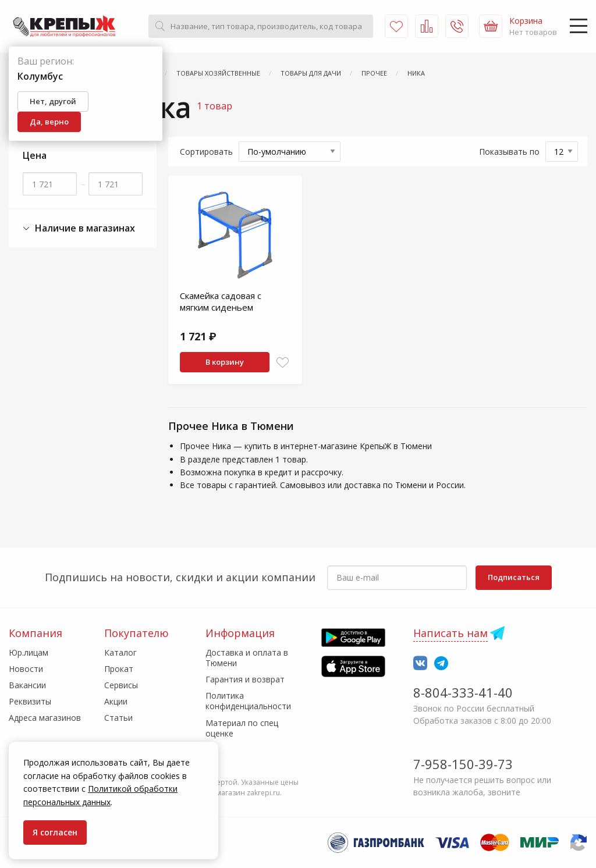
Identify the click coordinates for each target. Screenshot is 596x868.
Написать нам (450, 633)
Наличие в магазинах (79, 228)
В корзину (225, 362)
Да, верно (49, 122)
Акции (116, 701)
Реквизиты (30, 701)
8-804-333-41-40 (463, 692)
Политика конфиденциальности (248, 701)
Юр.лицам (29, 652)
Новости (26, 669)
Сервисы (121, 685)
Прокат (119, 669)
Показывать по (509, 152)
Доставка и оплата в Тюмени (247, 658)
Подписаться (514, 577)
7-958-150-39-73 (463, 764)
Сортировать (206, 152)
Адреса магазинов (45, 718)
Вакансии (27, 685)
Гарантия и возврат (245, 679)
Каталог (120, 652)
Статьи (118, 718)
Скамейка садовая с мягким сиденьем (221, 301)
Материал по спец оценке (242, 728)
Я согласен (55, 832)
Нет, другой (53, 101)
